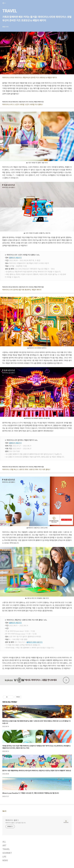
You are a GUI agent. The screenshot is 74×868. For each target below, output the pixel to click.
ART (4, 846)
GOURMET (7, 853)
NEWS (5, 860)
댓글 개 (4, 811)
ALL (4, 842)
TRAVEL (10, 11)
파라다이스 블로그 (12, 820)
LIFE (4, 857)
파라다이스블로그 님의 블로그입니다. (16, 823)
